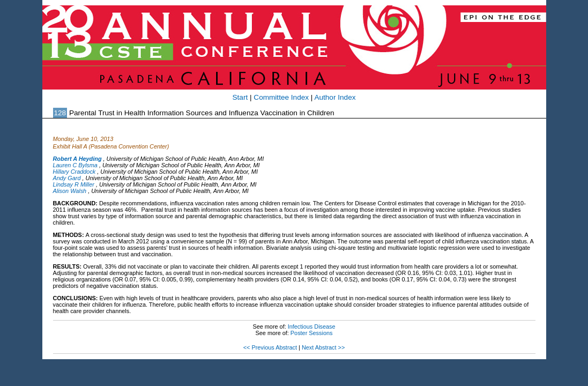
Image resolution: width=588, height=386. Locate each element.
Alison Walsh (70, 191)
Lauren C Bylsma (75, 165)
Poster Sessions (312, 333)
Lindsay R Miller (74, 184)
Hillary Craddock (75, 172)
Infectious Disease (312, 326)
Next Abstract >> (323, 347)
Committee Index (281, 97)
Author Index (335, 97)
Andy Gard (67, 178)
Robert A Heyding (77, 159)
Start (240, 97)
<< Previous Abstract (270, 347)
